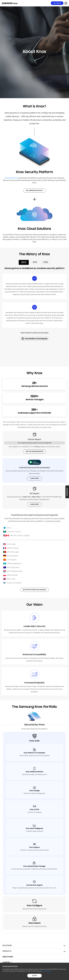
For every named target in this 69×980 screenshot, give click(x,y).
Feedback (67, 492)
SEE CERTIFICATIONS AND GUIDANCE (34, 590)
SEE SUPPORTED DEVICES (34, 191)
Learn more (34, 478)
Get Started (57, 3)
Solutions (7, 945)
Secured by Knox (11, 178)
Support (6, 962)
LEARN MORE (34, 504)
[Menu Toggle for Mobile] (66, 3)
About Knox (8, 957)
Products (7, 951)
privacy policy (46, 971)
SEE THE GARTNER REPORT (34, 451)
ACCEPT (34, 976)
